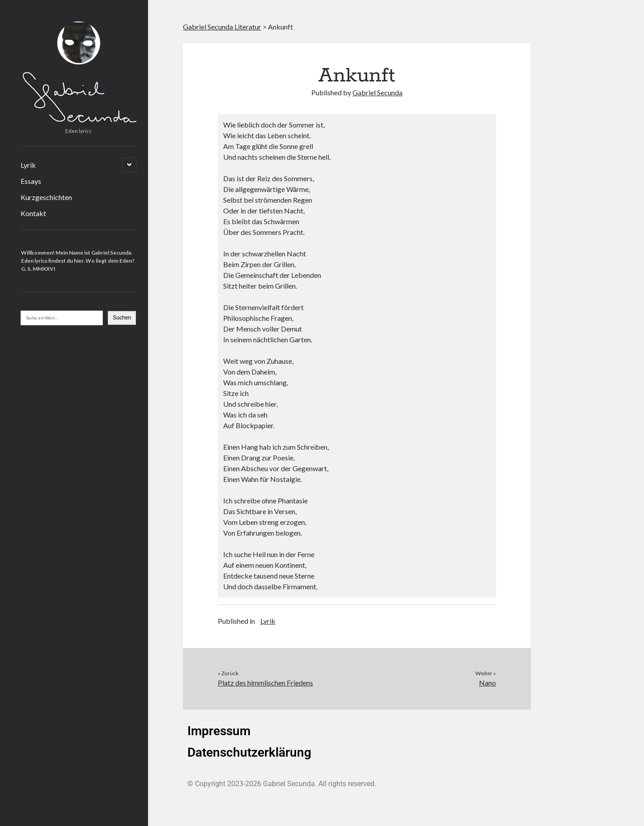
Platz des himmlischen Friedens (265, 683)
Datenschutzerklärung (249, 752)
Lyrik (28, 165)
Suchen (122, 318)
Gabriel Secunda (377, 92)
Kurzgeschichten (46, 197)
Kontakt (33, 213)
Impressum (219, 731)
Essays (31, 181)
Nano (487, 683)
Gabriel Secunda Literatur (222, 27)
